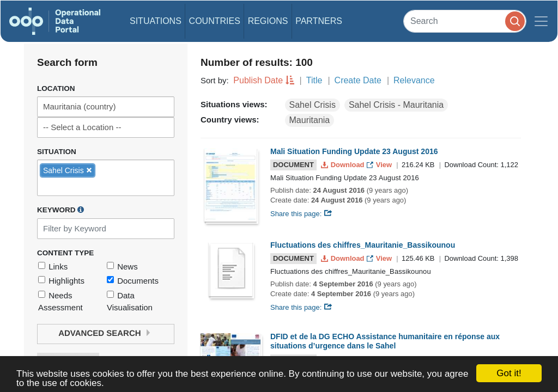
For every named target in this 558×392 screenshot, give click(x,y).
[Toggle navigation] (541, 21)
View (380, 165)
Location (56, 88)
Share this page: (301, 214)
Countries (215, 21)
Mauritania (310, 120)
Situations (156, 21)
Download (344, 165)
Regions (268, 21)
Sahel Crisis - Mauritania (396, 105)
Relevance (414, 80)
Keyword (60, 210)
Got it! (509, 373)
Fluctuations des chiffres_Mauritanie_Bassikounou (363, 245)
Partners (319, 21)
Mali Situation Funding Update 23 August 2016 (354, 151)
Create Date (358, 80)
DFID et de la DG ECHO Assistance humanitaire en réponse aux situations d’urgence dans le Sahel (385, 341)
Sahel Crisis (313, 105)
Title (314, 80)
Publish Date (258, 80)
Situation (57, 152)
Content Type (65, 253)
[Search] (465, 21)
